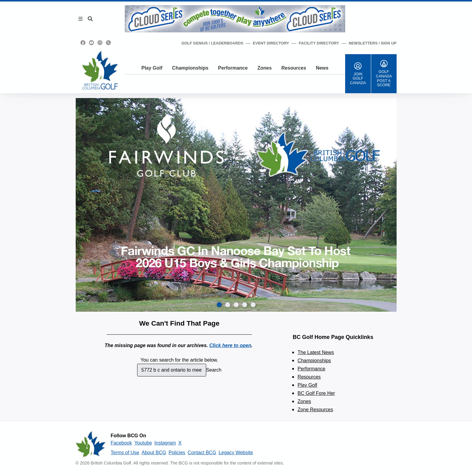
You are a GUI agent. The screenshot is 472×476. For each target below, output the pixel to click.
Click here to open (230, 345)
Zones (264, 68)
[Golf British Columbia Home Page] (100, 70)
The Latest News (316, 352)
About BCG (154, 453)
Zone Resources (315, 410)
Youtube (143, 443)
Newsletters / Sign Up (373, 43)
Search (214, 370)
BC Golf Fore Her (316, 393)
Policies (177, 453)
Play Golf (152, 68)
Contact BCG (202, 453)
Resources (294, 68)
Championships (190, 68)
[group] (236, 205)
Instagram (165, 443)
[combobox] (172, 370)
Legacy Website (236, 453)
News (322, 68)
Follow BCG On (129, 436)
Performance (233, 68)
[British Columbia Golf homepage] (91, 444)
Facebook (121, 443)
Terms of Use (125, 453)
